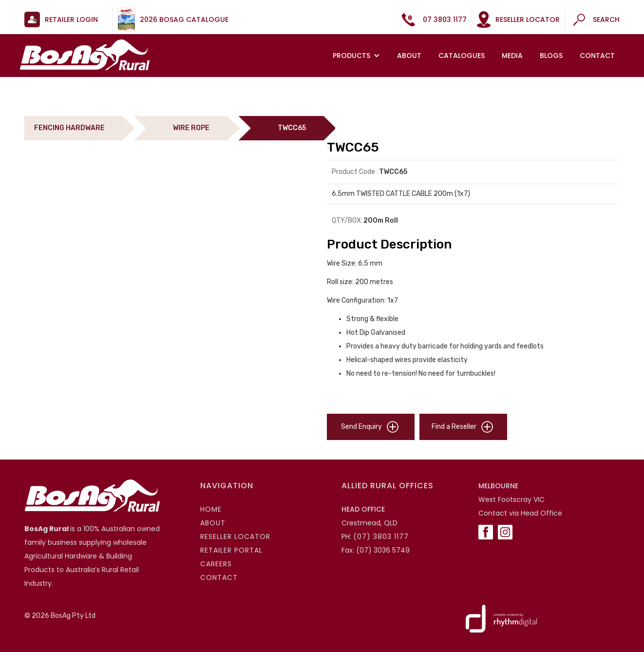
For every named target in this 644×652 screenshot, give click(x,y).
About (409, 56)
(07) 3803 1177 (381, 537)
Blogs (551, 56)
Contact (597, 56)
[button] (358, 56)
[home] (85, 55)
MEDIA (512, 56)
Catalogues (462, 56)
